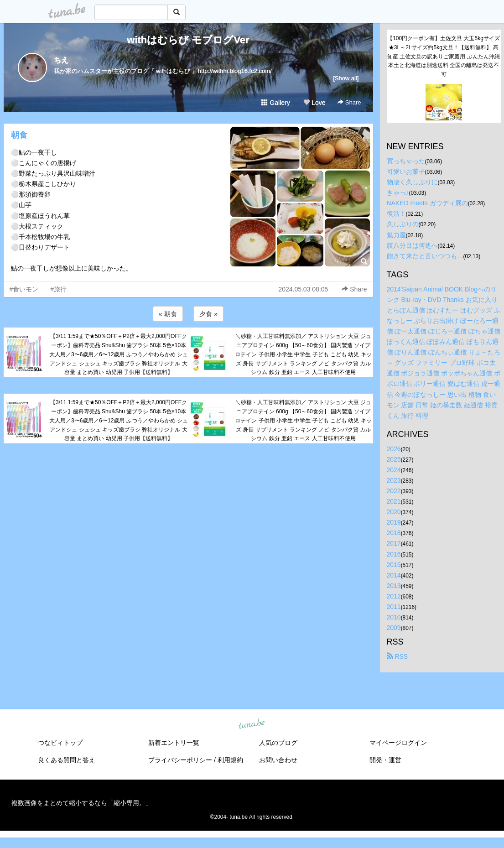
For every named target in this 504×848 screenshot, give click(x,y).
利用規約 (230, 760)
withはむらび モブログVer (188, 40)
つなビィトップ (60, 743)
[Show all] (346, 78)
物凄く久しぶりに (412, 182)
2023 (394, 480)
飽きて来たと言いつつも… (425, 256)
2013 (394, 586)
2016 (394, 554)
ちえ (61, 60)
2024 (394, 470)
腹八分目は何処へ (412, 245)
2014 (394, 575)
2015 (394, 565)
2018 (394, 533)
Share (349, 102)
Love (314, 103)
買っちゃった (406, 161)
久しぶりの (403, 224)
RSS (397, 656)
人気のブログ (278, 743)
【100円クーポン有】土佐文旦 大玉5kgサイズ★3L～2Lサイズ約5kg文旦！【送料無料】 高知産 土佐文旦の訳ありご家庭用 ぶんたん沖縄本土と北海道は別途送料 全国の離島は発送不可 (444, 56)
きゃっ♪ (398, 192)
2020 (394, 512)
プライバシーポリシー (180, 760)
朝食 (19, 135)
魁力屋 (396, 235)
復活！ (396, 213)
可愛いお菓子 (406, 172)
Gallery (275, 103)
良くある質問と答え (67, 760)
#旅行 (58, 289)
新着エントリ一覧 (174, 743)
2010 (394, 617)
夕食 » (208, 314)
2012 (394, 596)
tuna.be (252, 724)
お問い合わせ (278, 760)
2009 (394, 628)
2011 (394, 607)
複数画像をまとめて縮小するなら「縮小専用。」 (82, 803)
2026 (394, 449)
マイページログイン (398, 743)
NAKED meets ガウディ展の (427, 203)
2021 (394, 501)
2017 (394, 543)
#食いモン (24, 289)
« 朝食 (168, 314)
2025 (394, 459)
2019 (394, 522)
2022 (394, 491)
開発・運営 (385, 760)
